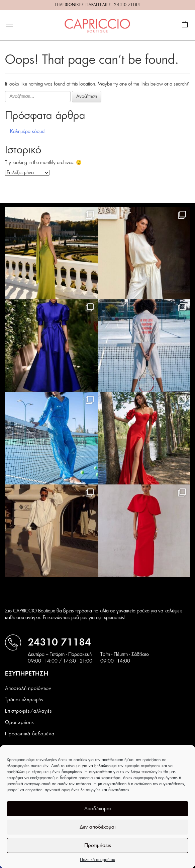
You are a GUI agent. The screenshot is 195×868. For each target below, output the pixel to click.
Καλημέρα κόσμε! (28, 132)
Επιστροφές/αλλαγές (28, 711)
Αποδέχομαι (98, 809)
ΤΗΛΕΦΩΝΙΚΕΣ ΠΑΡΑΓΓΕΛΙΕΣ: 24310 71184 (97, 5)
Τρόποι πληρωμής (24, 700)
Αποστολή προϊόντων (28, 689)
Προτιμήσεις (98, 845)
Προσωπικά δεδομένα (30, 734)
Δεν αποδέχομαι (98, 827)
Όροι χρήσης (20, 723)
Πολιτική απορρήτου (97, 860)
